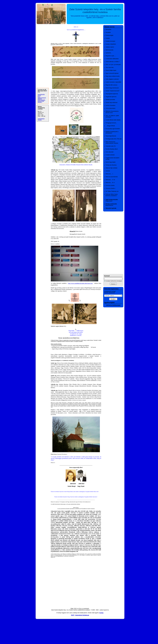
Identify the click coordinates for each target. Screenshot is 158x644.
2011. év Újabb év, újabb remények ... (112, 116)
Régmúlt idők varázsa (111, 85)
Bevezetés (108, 30)
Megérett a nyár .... (111, 56)
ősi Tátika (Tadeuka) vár (112, 191)
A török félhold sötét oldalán (113, 120)
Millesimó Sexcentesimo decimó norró (112, 112)
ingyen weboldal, (42, 100)
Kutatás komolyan (110, 41)
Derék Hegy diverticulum (112, 88)
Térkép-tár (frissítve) (111, 165)
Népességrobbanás (111, 136)
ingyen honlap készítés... (41, 102)
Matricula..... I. (109, 174)
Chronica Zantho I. (111, 188)
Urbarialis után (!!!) (111, 146)
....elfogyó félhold (110, 126)
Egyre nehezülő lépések (112, 73)
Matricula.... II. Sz (110, 180)
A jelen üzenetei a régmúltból (113, 82)
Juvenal (108, 171)
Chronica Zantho (110, 185)
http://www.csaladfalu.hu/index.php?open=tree (80, 283)
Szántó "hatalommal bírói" (113, 91)
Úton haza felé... (110, 67)
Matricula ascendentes (112, 177)
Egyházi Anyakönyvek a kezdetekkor (112, 132)
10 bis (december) (110, 108)
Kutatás (108, 38)
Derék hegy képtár (111, 162)
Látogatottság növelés (41, 119)
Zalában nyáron (110, 47)
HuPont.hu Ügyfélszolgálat (113, 305)
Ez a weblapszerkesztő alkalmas (42, 98)
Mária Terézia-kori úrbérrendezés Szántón (112, 142)
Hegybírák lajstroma (111, 97)
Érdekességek (109, 35)
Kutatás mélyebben (111, 44)
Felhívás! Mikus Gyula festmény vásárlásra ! (112, 195)
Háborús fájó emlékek (111, 168)
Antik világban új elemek (112, 79)
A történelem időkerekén (112, 59)
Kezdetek (108, 32)
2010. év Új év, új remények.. (113, 65)
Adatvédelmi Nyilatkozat (82, 615)
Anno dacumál (109, 152)
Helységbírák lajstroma (112, 94)
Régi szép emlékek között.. (113, 76)
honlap (101, 613)
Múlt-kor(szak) (109, 50)
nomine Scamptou (110, 105)
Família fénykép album (112, 149)
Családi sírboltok (110, 155)
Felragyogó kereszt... (111, 123)
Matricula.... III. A (110, 183)
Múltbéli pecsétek (110, 100)
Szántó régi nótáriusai (111, 103)
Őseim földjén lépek (111, 70)
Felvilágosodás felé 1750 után (114, 139)
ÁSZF (73, 615)
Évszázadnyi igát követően (113, 129)
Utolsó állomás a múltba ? (113, 62)
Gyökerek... (109, 53)
